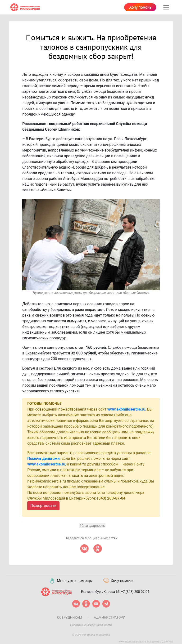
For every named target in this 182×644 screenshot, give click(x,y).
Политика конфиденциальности (91, 625)
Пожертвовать (43, 506)
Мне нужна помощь (70, 581)
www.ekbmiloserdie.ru (126, 409)
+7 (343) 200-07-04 (135, 592)
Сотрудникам (70, 617)
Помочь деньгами (43, 458)
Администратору (109, 617)
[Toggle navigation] (166, 7)
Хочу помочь (140, 8)
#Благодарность (92, 526)
